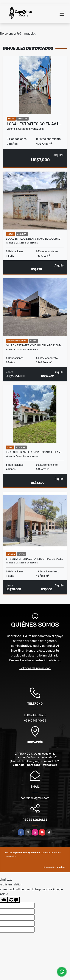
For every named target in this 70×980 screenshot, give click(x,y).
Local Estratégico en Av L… (34, 124)
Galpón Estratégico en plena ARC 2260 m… (35, 345)
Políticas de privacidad (35, 668)
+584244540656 (35, 721)
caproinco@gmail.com (35, 798)
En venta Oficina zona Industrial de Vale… (35, 559)
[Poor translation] (14, 900)
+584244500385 (35, 715)
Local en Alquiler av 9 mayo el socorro (33, 239)
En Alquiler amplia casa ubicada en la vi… (34, 452)
